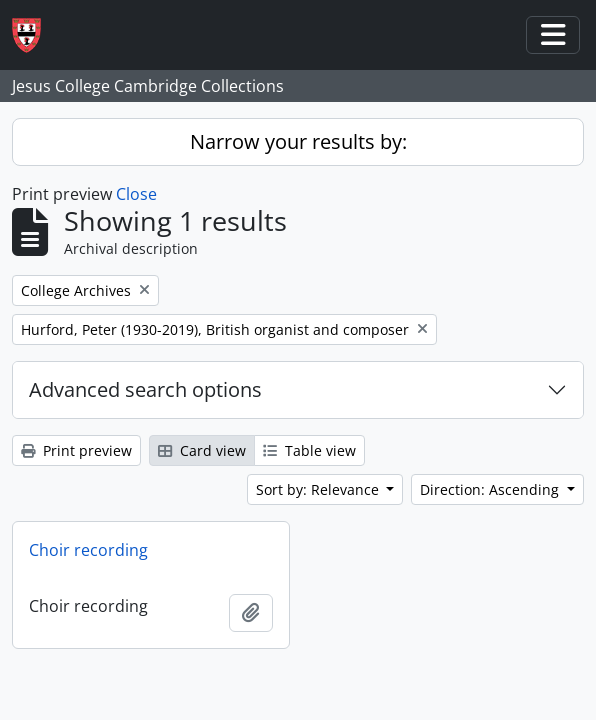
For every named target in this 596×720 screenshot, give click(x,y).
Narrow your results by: (298, 141)
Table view (309, 450)
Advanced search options (145, 389)
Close (136, 194)
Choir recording (88, 550)
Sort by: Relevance (319, 489)
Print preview (76, 450)
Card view (202, 450)
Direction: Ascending (491, 489)
